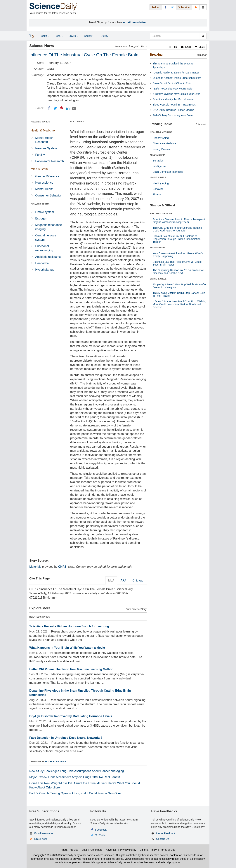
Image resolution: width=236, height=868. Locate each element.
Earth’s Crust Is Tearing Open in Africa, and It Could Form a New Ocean (76, 793)
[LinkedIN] (68, 108)
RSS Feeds (41, 839)
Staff (84, 850)
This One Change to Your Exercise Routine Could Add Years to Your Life (177, 229)
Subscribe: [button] (184, 7)
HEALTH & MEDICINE (161, 132)
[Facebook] (49, 108)
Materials (35, 567)
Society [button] (89, 36)
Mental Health (44, 189)
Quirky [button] (105, 36)
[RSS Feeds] (196, 7)
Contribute (97, 850)
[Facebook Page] (165, 7)
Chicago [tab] (138, 580)
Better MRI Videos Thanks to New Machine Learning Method (71, 669)
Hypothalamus (45, 270)
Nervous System (46, 148)
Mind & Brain (39, 169)
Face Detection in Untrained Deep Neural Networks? (66, 738)
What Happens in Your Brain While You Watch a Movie (67, 648)
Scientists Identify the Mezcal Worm (173, 99)
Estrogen (41, 218)
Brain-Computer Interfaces (168, 172)
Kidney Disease (162, 149)
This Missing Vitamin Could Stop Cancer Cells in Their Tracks (179, 294)
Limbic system (45, 212)
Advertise (111, 850)
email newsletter (135, 22)
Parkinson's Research (50, 161)
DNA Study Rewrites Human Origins (173, 110)
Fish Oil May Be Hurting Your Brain (173, 115)
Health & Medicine (43, 130)
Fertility (40, 155)
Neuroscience (44, 183)
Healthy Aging (161, 138)
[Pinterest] (62, 108)
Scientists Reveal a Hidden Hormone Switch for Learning (69, 626)
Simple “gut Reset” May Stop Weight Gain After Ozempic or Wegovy (180, 286)
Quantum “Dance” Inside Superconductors (177, 78)
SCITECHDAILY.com (55, 762)
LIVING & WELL (158, 178)
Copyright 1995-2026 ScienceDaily (53, 855)
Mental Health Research (44, 140)
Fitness (157, 194)
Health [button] (44, 36)
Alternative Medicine (164, 143)
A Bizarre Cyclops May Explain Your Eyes (176, 94)
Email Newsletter (44, 833)
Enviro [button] (74, 36)
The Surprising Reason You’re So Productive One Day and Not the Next (178, 272)
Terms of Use (168, 850)
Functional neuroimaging (44, 248)
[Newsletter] (203, 7)
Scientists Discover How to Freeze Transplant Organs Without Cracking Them (179, 221)
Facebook (101, 830)
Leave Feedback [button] (166, 833)
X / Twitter (101, 835)
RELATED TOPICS (40, 122)
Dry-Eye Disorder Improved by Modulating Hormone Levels (71, 716)
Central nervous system (46, 238)
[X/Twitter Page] (173, 7)
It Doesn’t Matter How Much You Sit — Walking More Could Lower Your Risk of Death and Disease (179, 304)
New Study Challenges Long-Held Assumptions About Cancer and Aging (77, 771)
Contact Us (163, 839)
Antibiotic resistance (48, 257)
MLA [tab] (111, 580)
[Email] (74, 108)
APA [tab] (123, 580)
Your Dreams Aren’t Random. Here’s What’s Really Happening (178, 255)
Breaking (156, 55)
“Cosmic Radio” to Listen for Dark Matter (176, 73)
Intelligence (159, 166)
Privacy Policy (128, 850)
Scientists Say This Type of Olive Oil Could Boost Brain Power (177, 263)
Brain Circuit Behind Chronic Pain (172, 83)
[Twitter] (55, 108)
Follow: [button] (156, 7)
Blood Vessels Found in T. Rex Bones (174, 105)
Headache (42, 263)
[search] (203, 36)
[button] (173, 47)
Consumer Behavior (48, 195)
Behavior (158, 161)
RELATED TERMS (40, 204)
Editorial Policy (148, 850)
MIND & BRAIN (158, 155)
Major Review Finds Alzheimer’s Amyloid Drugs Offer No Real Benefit (75, 777)
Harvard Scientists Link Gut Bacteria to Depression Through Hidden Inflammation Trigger (177, 239)
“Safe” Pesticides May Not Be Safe (173, 89)
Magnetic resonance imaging (48, 227)
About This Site (69, 850)
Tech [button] (59, 36)
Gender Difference (47, 176)
